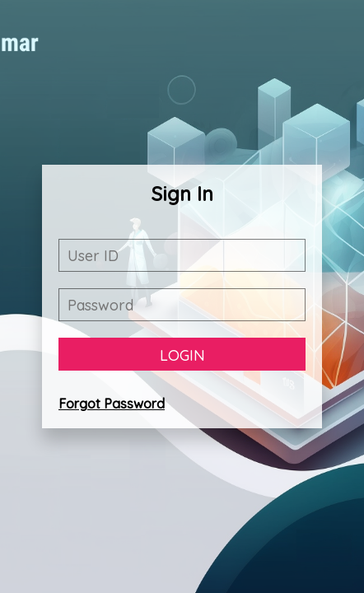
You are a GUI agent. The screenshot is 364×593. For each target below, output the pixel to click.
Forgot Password (112, 404)
